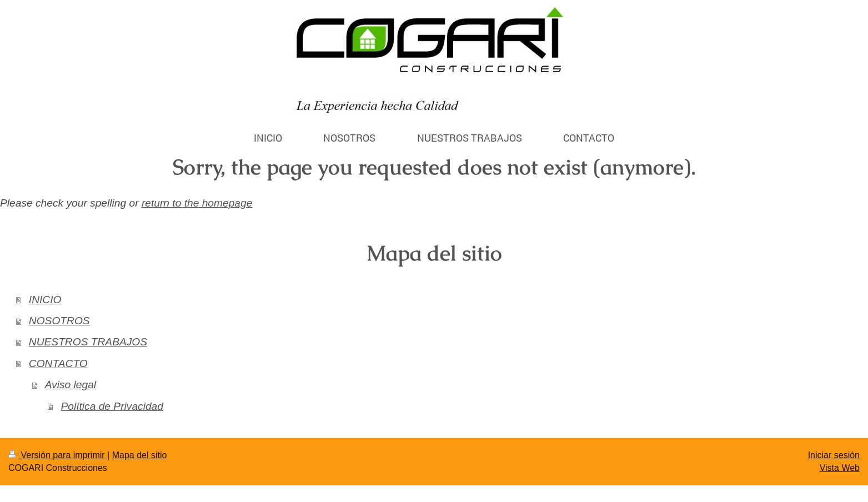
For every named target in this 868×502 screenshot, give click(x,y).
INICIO (45, 300)
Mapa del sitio (140, 455)
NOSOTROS (59, 321)
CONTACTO (58, 363)
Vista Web (840, 468)
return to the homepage (197, 203)
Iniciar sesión (834, 455)
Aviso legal (71, 385)
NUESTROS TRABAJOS (88, 342)
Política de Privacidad (112, 406)
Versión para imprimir (58, 455)
